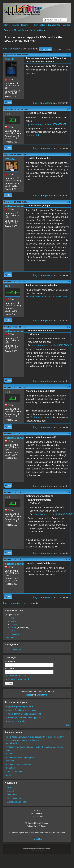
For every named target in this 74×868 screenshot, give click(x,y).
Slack (13, 631)
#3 (69, 155)
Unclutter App (43, 695)
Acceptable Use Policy (17, 802)
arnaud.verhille (12, 743)
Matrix (13, 621)
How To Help (40, 25)
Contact (66, 25)
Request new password (18, 679)
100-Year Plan (54, 25)
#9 (69, 492)
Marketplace (20, 30)
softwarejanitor (14, 206)
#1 (69, 55)
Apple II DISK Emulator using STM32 (24, 714)
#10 (68, 560)
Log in (6, 49)
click (28, 135)
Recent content (14, 649)
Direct (28, 695)
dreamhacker (11, 768)
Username (10, 662)
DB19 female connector (41, 417)
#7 (69, 387)
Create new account (17, 675)
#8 (69, 434)
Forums (15, 25)
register (16, 49)
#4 (69, 202)
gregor (8, 775)
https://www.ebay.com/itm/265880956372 (46, 124)
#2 (69, 109)
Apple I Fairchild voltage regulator (23, 710)
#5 (69, 282)
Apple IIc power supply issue (21, 706)
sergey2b (10, 761)
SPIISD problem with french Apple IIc (24, 718)
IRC (12, 618)
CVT (7, 114)
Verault (9, 59)
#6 (69, 327)
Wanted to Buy (36, 30)
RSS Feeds (13, 795)
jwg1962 (10, 159)
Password (10, 669)
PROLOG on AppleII (17, 721)
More (67, 725)
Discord (14, 624)
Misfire (13, 628)
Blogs (10, 787)
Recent (24, 25)
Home (7, 25)
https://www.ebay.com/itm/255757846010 (50, 297)
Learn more (10, 637)
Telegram (15, 634)
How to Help (37, 839)
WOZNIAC (10, 754)
